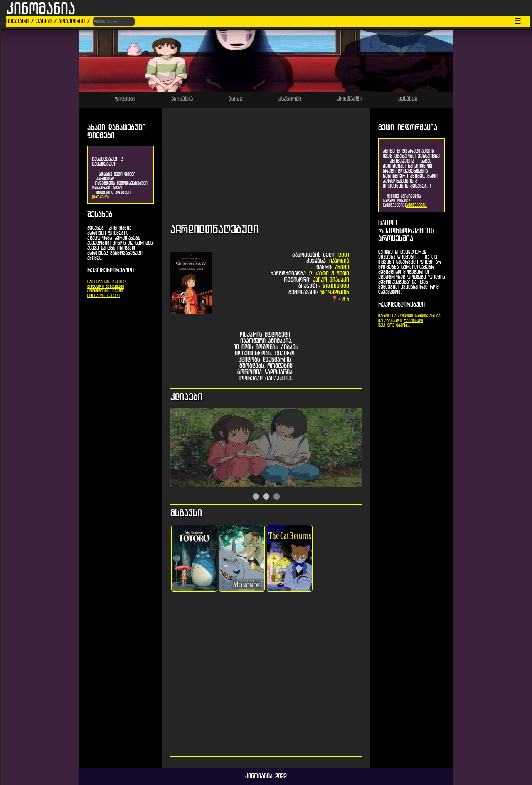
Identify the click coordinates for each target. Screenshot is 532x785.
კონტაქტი (350, 99)
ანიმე (236, 99)
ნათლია (94, 282)
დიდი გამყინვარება (423, 316)
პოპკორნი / (74, 21)
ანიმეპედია (416, 205)
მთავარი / (20, 21)
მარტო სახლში (392, 316)
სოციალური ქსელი (103, 296)
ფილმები (125, 99)
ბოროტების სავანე (105, 291)
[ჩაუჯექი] (100, 197)
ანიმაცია (182, 99)
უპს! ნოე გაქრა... (394, 325)
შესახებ (408, 99)
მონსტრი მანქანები (106, 286)
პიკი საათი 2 (113, 282)
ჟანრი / (46, 21)
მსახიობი (290, 99)
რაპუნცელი (413, 321)
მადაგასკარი (390, 321)
